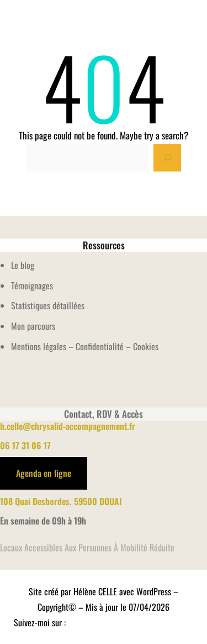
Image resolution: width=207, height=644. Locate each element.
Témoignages (32, 285)
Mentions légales (39, 346)
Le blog (23, 265)
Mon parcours (33, 326)
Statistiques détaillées (48, 305)
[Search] (167, 158)
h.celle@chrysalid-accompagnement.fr (68, 426)
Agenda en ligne (44, 473)
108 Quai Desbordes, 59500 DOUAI (61, 501)
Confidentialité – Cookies (117, 346)
